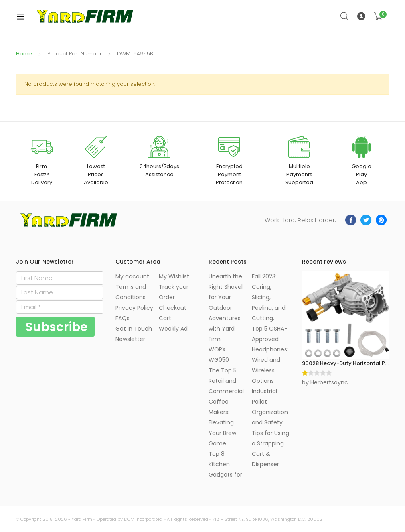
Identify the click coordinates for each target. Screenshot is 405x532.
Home (24, 54)
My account (132, 276)
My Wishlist (174, 276)
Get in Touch (134, 329)
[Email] (60, 307)
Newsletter (130, 339)
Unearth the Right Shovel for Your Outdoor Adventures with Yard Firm (226, 308)
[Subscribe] (55, 327)
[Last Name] (60, 292)
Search (345, 16)
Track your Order (174, 292)
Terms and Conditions (131, 292)
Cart (165, 318)
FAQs (123, 318)
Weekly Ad (173, 329)
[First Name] (60, 278)
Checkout (173, 308)
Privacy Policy (134, 308)
